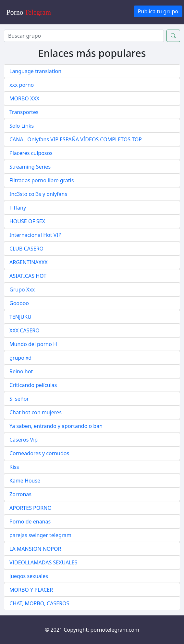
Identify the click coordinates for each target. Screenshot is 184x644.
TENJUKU (20, 317)
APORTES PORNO (31, 508)
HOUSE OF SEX (27, 221)
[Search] (84, 36)
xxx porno (22, 85)
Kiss (14, 467)
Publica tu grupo (158, 11)
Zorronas (20, 494)
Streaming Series (30, 167)
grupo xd (20, 358)
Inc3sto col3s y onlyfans (38, 194)
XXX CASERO (25, 330)
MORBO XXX (24, 98)
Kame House (25, 481)
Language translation (35, 71)
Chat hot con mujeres (36, 412)
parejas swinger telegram (40, 535)
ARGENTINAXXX (29, 262)
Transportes (24, 112)
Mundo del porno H (33, 344)
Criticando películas (33, 385)
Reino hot (21, 371)
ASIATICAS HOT (28, 276)
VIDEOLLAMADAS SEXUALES (43, 562)
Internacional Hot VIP (35, 235)
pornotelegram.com (115, 630)
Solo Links (22, 126)
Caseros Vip (24, 440)
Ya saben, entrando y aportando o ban (56, 426)
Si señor (19, 399)
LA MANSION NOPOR (35, 549)
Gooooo (19, 303)
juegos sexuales (29, 576)
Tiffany (18, 208)
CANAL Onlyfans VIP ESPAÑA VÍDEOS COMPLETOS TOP (76, 139)
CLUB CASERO (26, 249)
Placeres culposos (31, 153)
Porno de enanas (30, 522)
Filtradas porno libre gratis (42, 180)
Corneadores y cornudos (39, 453)
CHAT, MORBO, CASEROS (39, 603)
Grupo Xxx (22, 290)
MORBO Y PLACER (31, 590)
